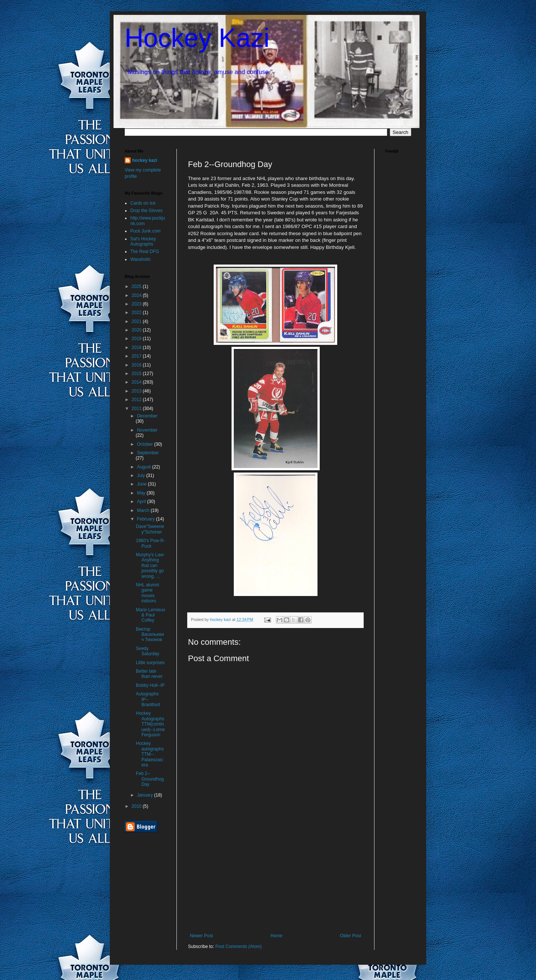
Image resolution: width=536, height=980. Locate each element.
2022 (137, 313)
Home (277, 936)
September (148, 453)
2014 (137, 382)
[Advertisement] (275, 877)
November (147, 430)
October (146, 444)
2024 (137, 295)
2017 (137, 356)
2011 (137, 409)
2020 (137, 330)
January (146, 795)
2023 (137, 304)
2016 (137, 365)
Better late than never (149, 674)
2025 (137, 286)
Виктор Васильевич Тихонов (150, 635)
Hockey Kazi (197, 38)
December (147, 416)
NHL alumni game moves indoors (147, 593)
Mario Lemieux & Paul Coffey (151, 615)
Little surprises (150, 663)
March (144, 510)
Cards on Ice (143, 203)
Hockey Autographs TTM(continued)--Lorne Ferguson (150, 724)
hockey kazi (145, 160)
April (142, 502)
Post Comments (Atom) (238, 947)
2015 (137, 374)
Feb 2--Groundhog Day (150, 779)
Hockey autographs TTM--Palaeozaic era (150, 754)
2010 (137, 806)
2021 (137, 321)
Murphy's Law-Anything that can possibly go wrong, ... (150, 566)
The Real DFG (145, 252)
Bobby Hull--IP (150, 685)
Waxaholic (141, 259)
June (142, 484)
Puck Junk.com (145, 231)
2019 (137, 339)
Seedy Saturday (148, 651)
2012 (137, 400)
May (142, 493)
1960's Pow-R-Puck (150, 543)
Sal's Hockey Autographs (143, 241)
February (146, 519)
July (142, 475)
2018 (137, 348)
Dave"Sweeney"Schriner (150, 529)
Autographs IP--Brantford (148, 699)
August (145, 467)
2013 (137, 391)
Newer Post (201, 936)
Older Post (350, 936)
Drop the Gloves (146, 211)
